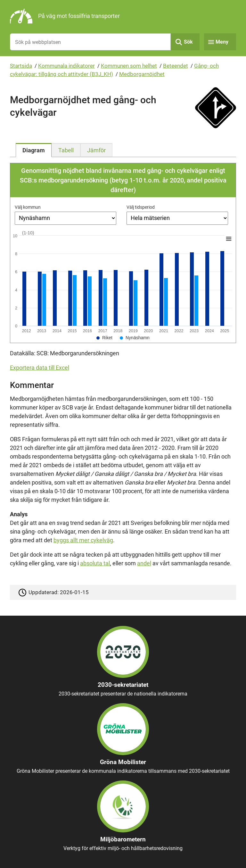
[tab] (34, 150)
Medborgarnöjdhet (142, 74)
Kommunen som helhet (129, 66)
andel (144, 563)
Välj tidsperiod (141, 207)
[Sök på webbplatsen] (90, 42)
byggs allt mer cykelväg (83, 540)
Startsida (21, 66)
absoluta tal (95, 563)
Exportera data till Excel (40, 368)
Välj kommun (28, 207)
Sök (188, 42)
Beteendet (176, 66)
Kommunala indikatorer (66, 66)
